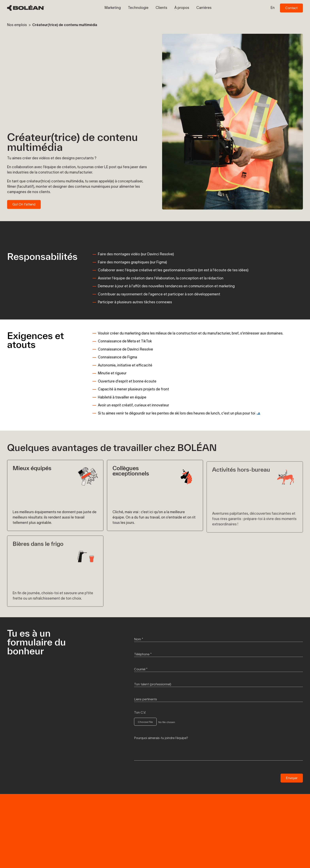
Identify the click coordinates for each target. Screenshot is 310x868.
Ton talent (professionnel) (153, 684)
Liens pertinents (146, 699)
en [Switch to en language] (273, 8)
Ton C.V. (140, 712)
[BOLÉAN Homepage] (26, 8)
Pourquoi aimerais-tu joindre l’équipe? (161, 738)
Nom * (139, 639)
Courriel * (141, 669)
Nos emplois (17, 25)
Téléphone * (143, 654)
